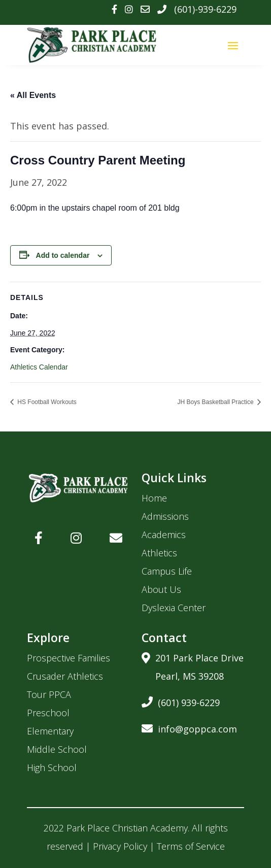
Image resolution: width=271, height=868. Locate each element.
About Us (161, 589)
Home (154, 498)
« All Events (33, 95)
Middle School (57, 749)
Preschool (48, 713)
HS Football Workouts (46, 402)
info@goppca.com (189, 727)
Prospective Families (69, 658)
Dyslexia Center (174, 608)
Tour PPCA (49, 694)
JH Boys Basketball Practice (216, 402)
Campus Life (167, 571)
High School (52, 767)
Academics (164, 535)
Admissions (165, 516)
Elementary (50, 731)
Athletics (159, 553)
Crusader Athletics (65, 676)
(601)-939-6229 (205, 9)
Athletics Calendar (39, 367)
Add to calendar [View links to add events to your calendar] (63, 255)
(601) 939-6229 (181, 701)
